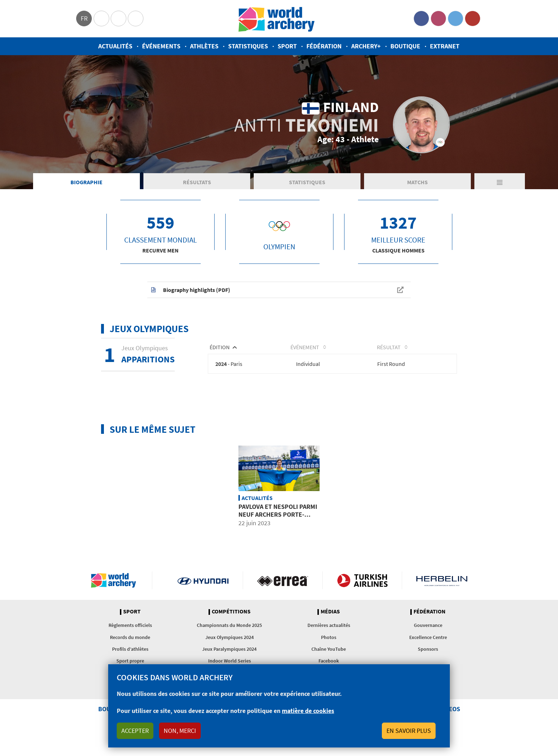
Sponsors (428, 650)
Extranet (445, 46)
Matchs (417, 183)
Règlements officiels (130, 626)
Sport (287, 46)
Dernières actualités (329, 626)
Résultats (197, 183)
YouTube (473, 18)
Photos (329, 638)
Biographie (86, 183)
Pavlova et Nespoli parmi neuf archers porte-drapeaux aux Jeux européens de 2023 (278, 519)
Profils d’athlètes (130, 650)
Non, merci (180, 731)
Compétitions (231, 613)
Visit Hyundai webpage (203, 582)
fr (84, 18)
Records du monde (130, 638)
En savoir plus (409, 731)
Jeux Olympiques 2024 (230, 638)
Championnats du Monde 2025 (229, 626)
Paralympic (119, 18)
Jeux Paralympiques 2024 (229, 650)
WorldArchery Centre (136, 18)
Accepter (135, 731)
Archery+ (366, 46)
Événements (161, 46)
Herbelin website (442, 582)
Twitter (456, 18)
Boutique (405, 46)
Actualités (115, 46)
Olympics (101, 18)
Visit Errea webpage (283, 582)
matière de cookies (308, 711)
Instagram (438, 18)
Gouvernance (428, 626)
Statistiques (248, 46)
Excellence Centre (428, 638)
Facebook (421, 18)
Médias (330, 613)
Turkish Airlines (362, 582)
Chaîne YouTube (329, 650)
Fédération (324, 46)
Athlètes (204, 46)
